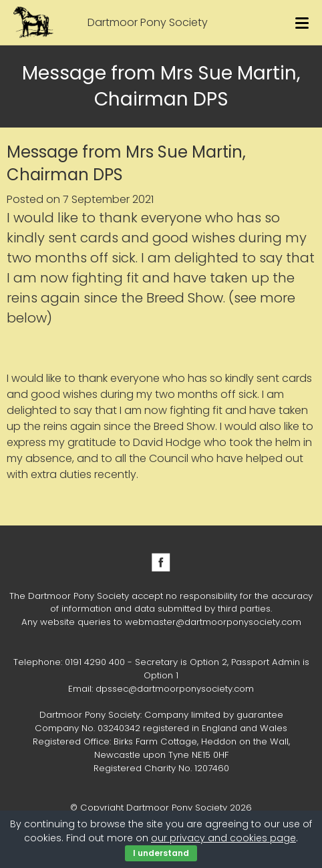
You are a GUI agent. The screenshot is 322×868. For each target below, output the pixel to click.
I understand (161, 853)
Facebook (161, 562)
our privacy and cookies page (223, 838)
